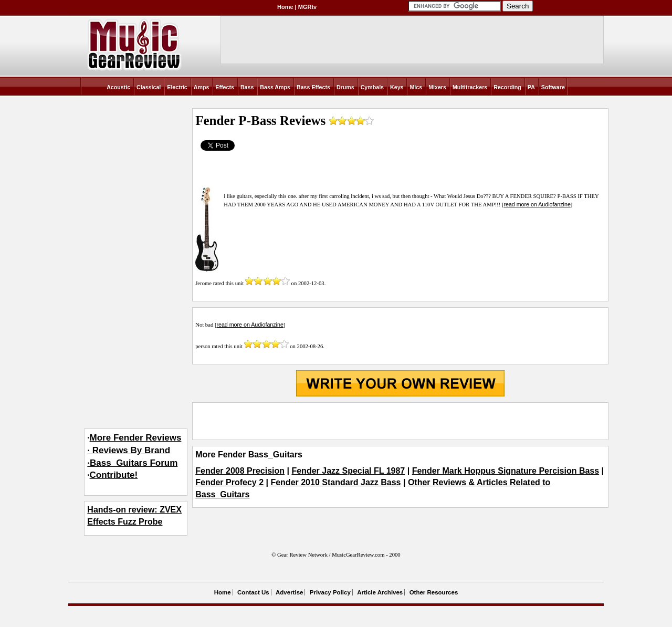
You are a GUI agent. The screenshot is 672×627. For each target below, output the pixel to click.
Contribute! (114, 475)
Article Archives (380, 592)
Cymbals (372, 87)
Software (553, 87)
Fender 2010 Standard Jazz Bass (335, 482)
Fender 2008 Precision (240, 471)
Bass (247, 87)
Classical (149, 87)
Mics (416, 87)
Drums (345, 87)
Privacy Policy (330, 592)
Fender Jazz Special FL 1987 (348, 471)
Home (285, 7)
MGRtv (307, 7)
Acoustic (118, 87)
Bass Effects (313, 87)
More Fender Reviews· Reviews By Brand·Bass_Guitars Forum (134, 450)
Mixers (437, 87)
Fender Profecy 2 (229, 482)
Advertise (289, 592)
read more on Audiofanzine (537, 204)
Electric (177, 87)
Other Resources (434, 592)
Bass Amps (275, 87)
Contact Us (253, 592)
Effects (225, 87)
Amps (202, 87)
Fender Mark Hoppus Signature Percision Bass (506, 471)
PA (531, 87)
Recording (507, 87)
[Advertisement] (400, 421)
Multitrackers (470, 87)
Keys (397, 87)
